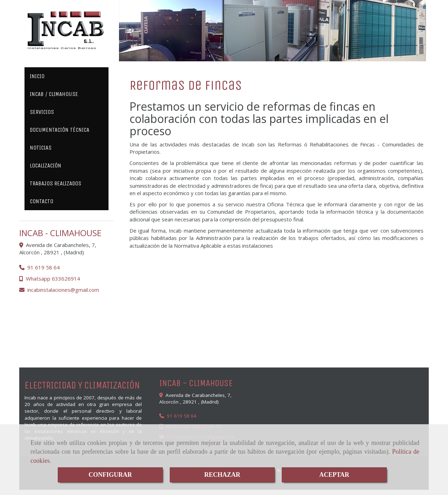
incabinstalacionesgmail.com (63, 290)
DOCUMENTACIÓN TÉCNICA (59, 130)
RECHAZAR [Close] (222, 475)
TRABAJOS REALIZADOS (55, 183)
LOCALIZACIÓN (45, 166)
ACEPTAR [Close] (334, 475)
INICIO (37, 76)
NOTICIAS (41, 148)
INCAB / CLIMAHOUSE (54, 94)
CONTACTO (41, 201)
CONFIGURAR (110, 475)
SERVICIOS (42, 112)
